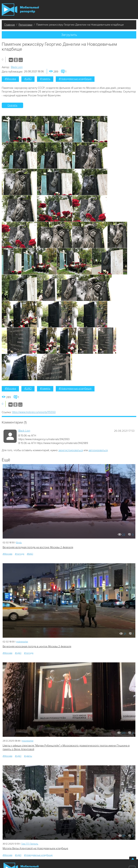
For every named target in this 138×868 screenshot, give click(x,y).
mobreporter (22, 642)
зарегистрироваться (71, 450)
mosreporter (28, 741)
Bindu (19, 543)
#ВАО (30, 554)
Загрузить (69, 35)
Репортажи (26, 25)
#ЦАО (28, 79)
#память (45, 79)
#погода (20, 554)
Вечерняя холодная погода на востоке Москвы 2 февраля (38, 547)
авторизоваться (98, 450)
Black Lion (17, 67)
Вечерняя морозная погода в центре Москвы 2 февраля (37, 646)
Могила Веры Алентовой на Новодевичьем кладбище (35, 848)
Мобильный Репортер (20, 10)
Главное (10, 25)
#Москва (10, 79)
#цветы (28, 756)
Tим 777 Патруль (30, 844)
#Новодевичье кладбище (75, 79)
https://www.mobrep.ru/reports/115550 (34, 412)
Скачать (12, 105)
